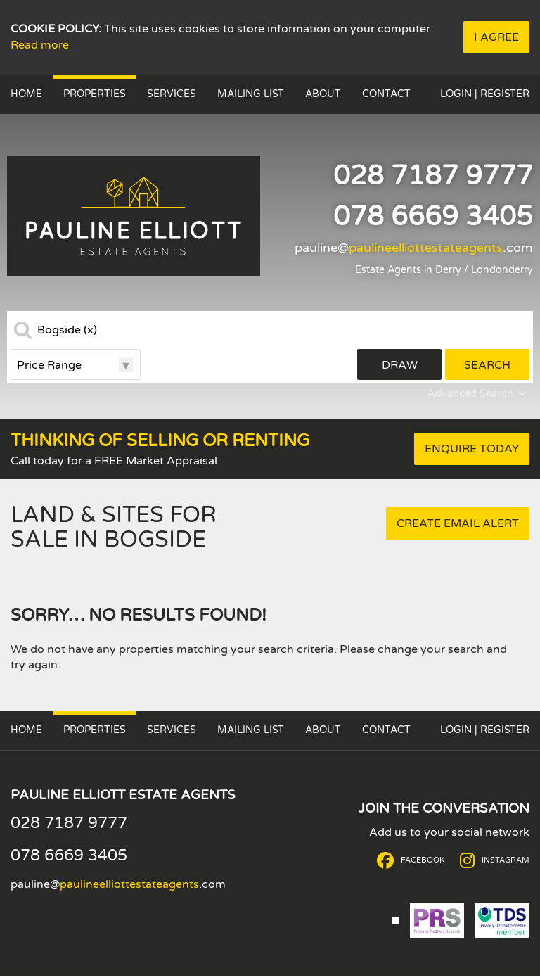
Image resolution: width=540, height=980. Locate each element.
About (323, 94)
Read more (40, 45)
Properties (95, 94)
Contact (386, 94)
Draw (400, 365)
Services (172, 94)
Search (487, 365)
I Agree (496, 37)
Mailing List (251, 94)
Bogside (67, 330)
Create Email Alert (458, 523)
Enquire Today (472, 449)
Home (26, 94)
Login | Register (485, 94)
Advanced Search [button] (478, 394)
